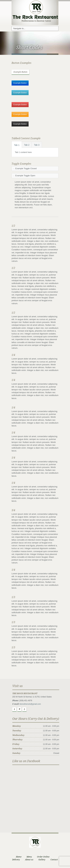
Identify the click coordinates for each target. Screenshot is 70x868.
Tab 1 (17, 145)
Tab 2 (27, 145)
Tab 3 (37, 145)
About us (29, 860)
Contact (54, 860)
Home (19, 857)
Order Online (43, 857)
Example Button (20, 72)
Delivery (16, 860)
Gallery (42, 860)
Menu (29, 857)
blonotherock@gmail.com (30, 704)
